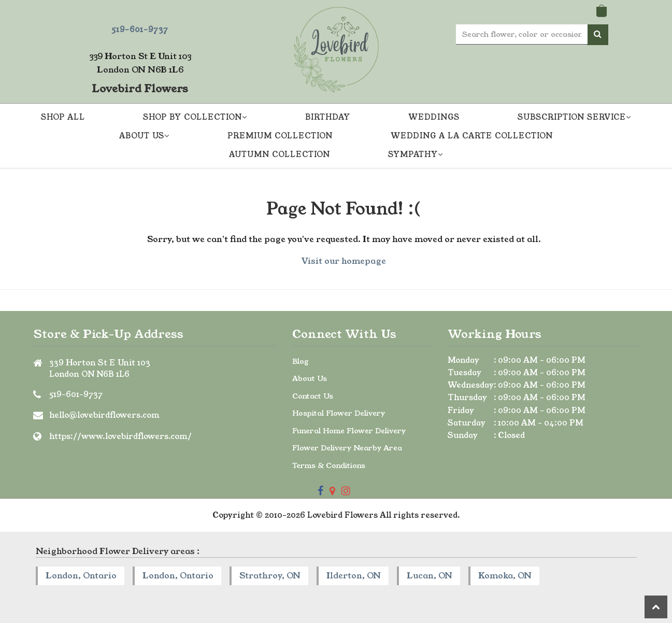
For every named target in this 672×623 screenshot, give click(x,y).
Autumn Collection (280, 154)
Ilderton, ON (354, 576)
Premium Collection (280, 136)
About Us (310, 378)
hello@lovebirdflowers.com (104, 415)
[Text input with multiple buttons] (522, 34)
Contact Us (313, 396)
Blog (301, 361)
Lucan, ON (430, 576)
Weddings (434, 117)
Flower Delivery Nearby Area (347, 448)
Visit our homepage (344, 261)
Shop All (63, 117)
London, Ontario (81, 576)
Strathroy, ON (270, 576)
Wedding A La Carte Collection (472, 136)
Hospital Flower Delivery (339, 413)
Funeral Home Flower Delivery (349, 431)
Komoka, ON (505, 576)
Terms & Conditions (329, 465)
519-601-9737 (140, 30)
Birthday (328, 117)
